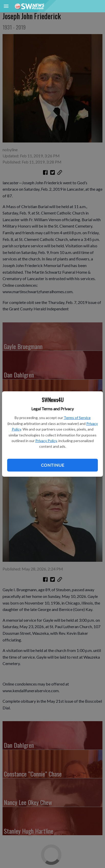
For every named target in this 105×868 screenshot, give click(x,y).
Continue (52, 465)
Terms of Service (77, 418)
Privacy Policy (46, 441)
